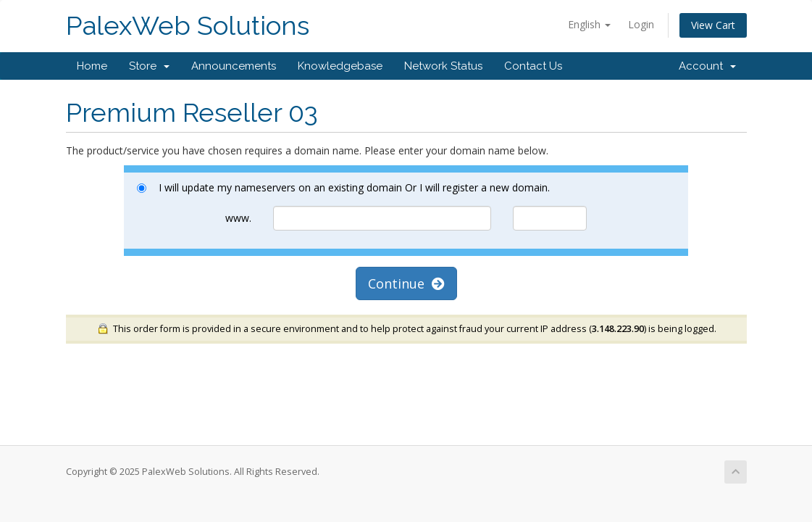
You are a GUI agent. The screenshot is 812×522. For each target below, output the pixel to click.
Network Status (443, 66)
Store (149, 66)
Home (92, 66)
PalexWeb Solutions (188, 26)
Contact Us (533, 66)
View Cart (713, 25)
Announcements (234, 66)
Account (707, 66)
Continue (406, 283)
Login (641, 24)
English (589, 24)
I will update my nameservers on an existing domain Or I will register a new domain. (343, 187)
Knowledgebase (340, 66)
